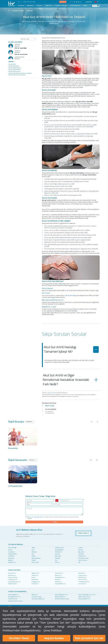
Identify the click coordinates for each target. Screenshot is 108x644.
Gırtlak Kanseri (59, 582)
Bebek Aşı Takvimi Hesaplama (62, 599)
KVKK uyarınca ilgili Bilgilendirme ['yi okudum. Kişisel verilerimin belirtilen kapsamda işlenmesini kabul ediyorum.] (35, 517)
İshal (33, 550)
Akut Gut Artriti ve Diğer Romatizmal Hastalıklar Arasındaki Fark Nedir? (71, 380)
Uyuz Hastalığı (35, 562)
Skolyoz (34, 548)
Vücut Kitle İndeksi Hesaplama (15, 601)
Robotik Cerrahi (12, 562)
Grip (79, 562)
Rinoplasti (11, 560)
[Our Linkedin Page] (79, 2)
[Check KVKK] (26, 517)
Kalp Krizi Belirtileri (13, 554)
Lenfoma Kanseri (83, 576)
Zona (33, 554)
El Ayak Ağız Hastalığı (83, 558)
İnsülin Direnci (11, 556)
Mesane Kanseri (83, 580)
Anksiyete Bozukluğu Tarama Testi (87, 595)
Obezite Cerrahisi (83, 560)
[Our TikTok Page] (82, 2)
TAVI (56, 560)
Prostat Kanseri (59, 573)
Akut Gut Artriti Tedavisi (14, 71)
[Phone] (89, 2)
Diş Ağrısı (34, 556)
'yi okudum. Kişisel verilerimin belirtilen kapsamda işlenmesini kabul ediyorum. (53, 518)
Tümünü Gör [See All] (33, 460)
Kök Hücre (34, 560)
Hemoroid (57, 554)
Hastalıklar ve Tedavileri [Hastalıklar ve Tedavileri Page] (61, 6)
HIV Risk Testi (35, 595)
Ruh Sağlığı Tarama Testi (14, 597)
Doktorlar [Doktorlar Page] (39, 6)
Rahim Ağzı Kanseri (60, 578)
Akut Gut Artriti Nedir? (14, 66)
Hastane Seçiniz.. (29, 503)
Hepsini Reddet (54, 638)
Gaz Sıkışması (12, 552)
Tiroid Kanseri (35, 576)
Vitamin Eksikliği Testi (13, 595)
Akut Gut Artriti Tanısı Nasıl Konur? (17, 75)
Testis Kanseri (82, 584)
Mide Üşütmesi (59, 552)
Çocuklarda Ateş (82, 556)
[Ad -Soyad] (40, 500)
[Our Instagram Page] (75, 2)
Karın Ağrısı (81, 554)
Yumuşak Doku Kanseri (60, 584)
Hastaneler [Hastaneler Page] (21, 6)
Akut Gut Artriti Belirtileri (15, 69)
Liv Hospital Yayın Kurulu (51, 393)
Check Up (80, 548)
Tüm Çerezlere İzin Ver (89, 638)
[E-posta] (69, 504)
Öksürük (10, 550)
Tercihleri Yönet (19, 638)
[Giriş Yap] (95, 6)
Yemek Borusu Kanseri (84, 582)
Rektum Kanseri (82, 578)
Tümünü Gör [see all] (30, 422)
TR (97, 2)
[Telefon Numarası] (71, 500)
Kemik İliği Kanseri (36, 582)
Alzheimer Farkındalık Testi (38, 599)
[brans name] (24, 437)
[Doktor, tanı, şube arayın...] (34, 2)
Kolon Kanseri (82, 573)
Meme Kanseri (12, 573)
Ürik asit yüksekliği (70, 296)
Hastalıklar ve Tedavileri (18, 10)
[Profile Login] (98, 6)
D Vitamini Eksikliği (12, 548)
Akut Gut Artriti (30, 10)
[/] (54, 511)
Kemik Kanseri (35, 584)
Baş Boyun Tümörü (13, 584)
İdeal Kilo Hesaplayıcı (37, 597)
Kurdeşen (57, 562)
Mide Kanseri (58, 576)
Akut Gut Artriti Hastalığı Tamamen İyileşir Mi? (71, 349)
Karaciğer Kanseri (13, 580)
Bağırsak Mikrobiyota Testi (61, 595)
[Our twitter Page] (73, 2)
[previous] (24, 475)
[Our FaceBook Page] (70, 2)
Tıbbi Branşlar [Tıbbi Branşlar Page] (30, 6)
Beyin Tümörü (35, 580)
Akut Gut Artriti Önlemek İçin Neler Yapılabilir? (20, 73)
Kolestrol (81, 550)
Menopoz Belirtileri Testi (84, 599)
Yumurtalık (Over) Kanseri (14, 582)
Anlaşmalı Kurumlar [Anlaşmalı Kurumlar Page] (75, 6)
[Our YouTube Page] (77, 2)
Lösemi (33, 578)
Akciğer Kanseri (35, 573)
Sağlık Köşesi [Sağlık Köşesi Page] (49, 6)
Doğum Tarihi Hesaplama (85, 597)
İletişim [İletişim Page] (85, 6)
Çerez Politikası (53, 630)
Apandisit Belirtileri (36, 558)
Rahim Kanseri (12, 576)
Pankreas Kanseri (13, 578)
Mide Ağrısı (34, 552)
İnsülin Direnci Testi (13, 599)
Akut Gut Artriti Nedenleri (15, 68)
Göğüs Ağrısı (11, 558)
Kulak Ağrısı (58, 558)
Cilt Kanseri (58, 580)
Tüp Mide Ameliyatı (59, 548)
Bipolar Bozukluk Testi (60, 597)
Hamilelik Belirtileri (59, 550)
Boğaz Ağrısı (81, 552)
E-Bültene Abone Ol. (83, 533)
